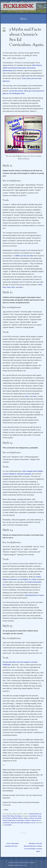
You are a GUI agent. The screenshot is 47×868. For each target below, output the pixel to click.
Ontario (26, 818)
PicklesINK (18, 7)
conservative (33, 816)
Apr (4, 29)
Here (40, 285)
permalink (8, 825)
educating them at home (34, 595)
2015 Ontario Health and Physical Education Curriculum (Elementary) (22, 68)
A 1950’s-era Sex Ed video (24, 256)
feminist (9, 818)
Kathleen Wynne (17, 818)
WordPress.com (21, 865)
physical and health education (20, 823)
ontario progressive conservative (13, 820)
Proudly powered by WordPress (19, 863)
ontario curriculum (35, 818)
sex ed (33, 823)
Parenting (18, 816)
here (4, 287)
